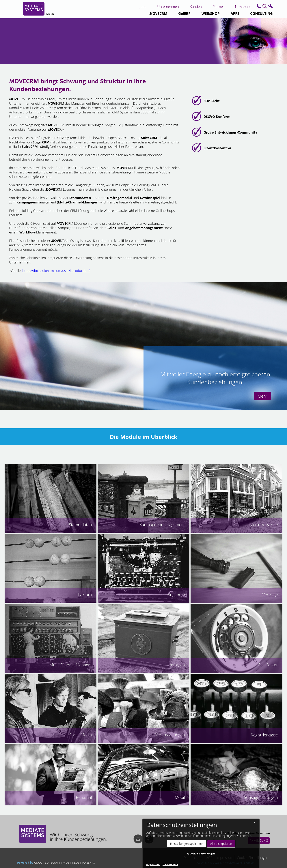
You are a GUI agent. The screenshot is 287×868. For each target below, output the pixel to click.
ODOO (39, 863)
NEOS (76, 863)
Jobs (143, 6)
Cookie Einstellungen (201, 854)
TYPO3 (65, 863)
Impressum (153, 864)
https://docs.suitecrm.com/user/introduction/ (56, 271)
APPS (235, 13)
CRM (158, 13)
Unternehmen (168, 6)
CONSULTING (261, 13)
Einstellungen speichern (187, 844)
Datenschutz (170, 864)
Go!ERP (184, 13)
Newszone (243, 6)
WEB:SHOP (211, 13)
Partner (218, 6)
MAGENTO (88, 863)
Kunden (196, 6)
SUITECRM (52, 863)
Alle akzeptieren (221, 844)
